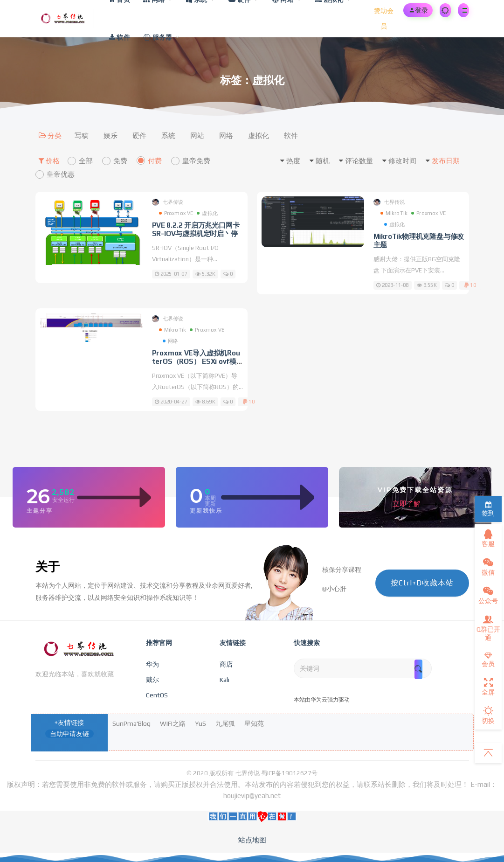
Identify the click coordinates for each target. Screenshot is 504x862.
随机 (323, 161)
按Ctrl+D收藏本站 (422, 583)
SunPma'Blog (131, 723)
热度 (293, 161)
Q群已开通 (488, 628)
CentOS (157, 695)
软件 (291, 136)
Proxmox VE (176, 213)
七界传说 (168, 202)
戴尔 (152, 680)
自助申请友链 (69, 734)
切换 (488, 715)
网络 (226, 136)
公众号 (488, 595)
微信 (488, 567)
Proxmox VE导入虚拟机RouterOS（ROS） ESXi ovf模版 (196, 361)
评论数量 (359, 161)
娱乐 (110, 136)
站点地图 (252, 840)
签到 (488, 509)
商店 (226, 664)
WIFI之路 (173, 723)
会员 (488, 660)
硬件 (139, 136)
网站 (197, 136)
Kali (224, 680)
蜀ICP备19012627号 (289, 773)
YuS (200, 723)
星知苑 (254, 723)
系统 (168, 136)
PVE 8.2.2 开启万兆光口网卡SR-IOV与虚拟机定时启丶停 (196, 229)
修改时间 (402, 161)
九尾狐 (225, 723)
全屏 (488, 687)
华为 (152, 664)
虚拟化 (259, 136)
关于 (48, 567)
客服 (488, 538)
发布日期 (446, 161)
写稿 (82, 136)
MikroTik (394, 213)
